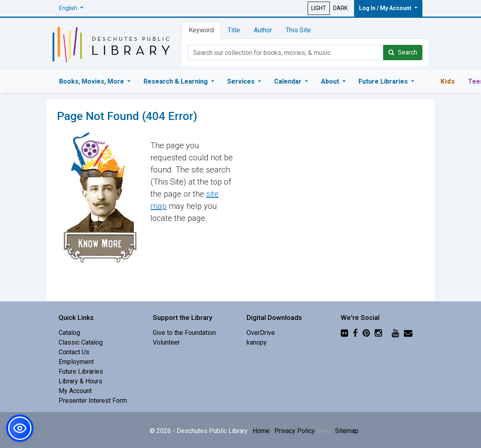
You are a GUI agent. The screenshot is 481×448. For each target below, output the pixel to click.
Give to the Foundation (184, 333)
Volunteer (166, 342)
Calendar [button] (289, 81)
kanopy (257, 342)
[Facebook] (355, 333)
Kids (448, 81)
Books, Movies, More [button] (92, 81)
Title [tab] (234, 30)
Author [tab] (263, 30)
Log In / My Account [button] (386, 8)
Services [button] (242, 81)
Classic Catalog (81, 342)
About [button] (331, 81)
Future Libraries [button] (384, 81)
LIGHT (319, 8)
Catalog (69, 333)
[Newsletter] (408, 333)
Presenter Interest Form (93, 401)
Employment (76, 362)
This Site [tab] (298, 30)
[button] (71, 8)
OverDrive (261, 333)
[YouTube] (395, 333)
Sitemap (347, 431)
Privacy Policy (302, 431)
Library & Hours (80, 381)
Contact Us (74, 352)
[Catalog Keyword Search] (286, 53)
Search (403, 52)
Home (261, 431)
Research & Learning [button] (176, 81)
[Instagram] (378, 333)
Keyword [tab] (201, 30)
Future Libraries (81, 371)
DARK (340, 8)
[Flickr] (344, 333)
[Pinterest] (366, 333)
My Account (75, 391)
